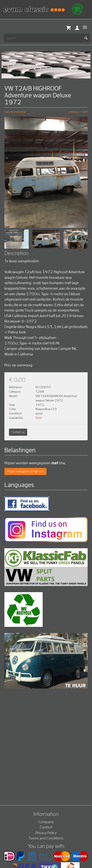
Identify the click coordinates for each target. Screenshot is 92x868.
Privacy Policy (46, 833)
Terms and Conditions (46, 838)
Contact (46, 827)
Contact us (18, 432)
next (85, 112)
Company (46, 822)
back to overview (15, 112)
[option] (46, 172)
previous (74, 112)
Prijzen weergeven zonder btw (25, 471)
